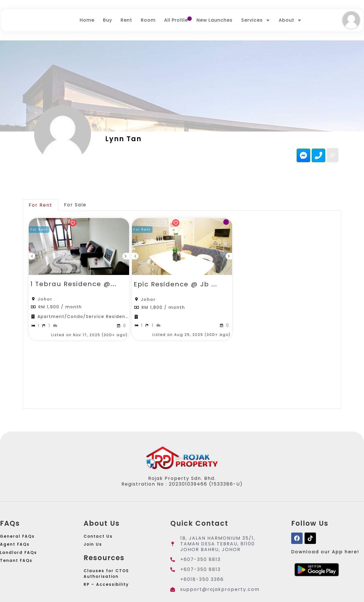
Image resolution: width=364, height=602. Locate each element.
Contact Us (100, 539)
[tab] (41, 206)
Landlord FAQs (20, 562)
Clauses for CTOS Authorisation (108, 583)
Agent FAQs (16, 550)
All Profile (176, 21)
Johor (45, 300)
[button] (41, 231)
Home (87, 21)
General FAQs (19, 539)
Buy (107, 21)
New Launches (215, 21)
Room (148, 21)
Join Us (94, 550)
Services (256, 21)
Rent (126, 21)
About (290, 21)
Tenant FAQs (18, 573)
